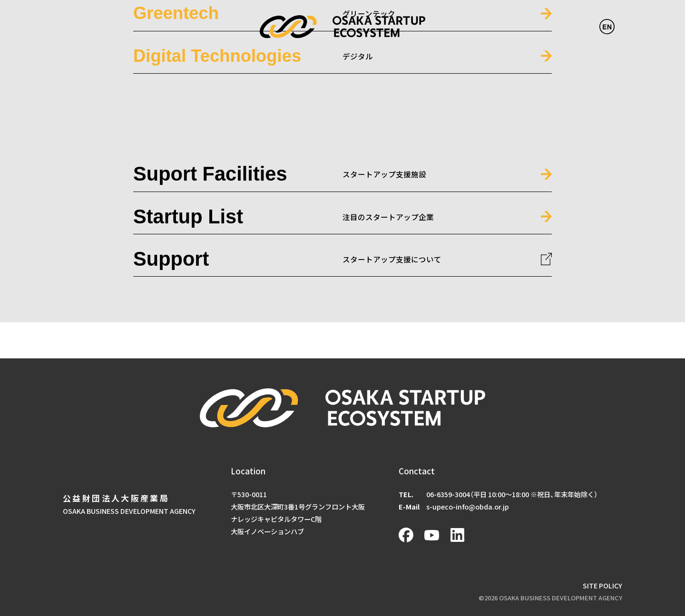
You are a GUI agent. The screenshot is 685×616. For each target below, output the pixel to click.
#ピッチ (385, 226)
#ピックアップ (347, 226)
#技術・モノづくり (505, 226)
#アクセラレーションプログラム (273, 226)
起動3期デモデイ (262, 193)
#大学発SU (458, 226)
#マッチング (419, 226)
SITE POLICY (602, 585)
